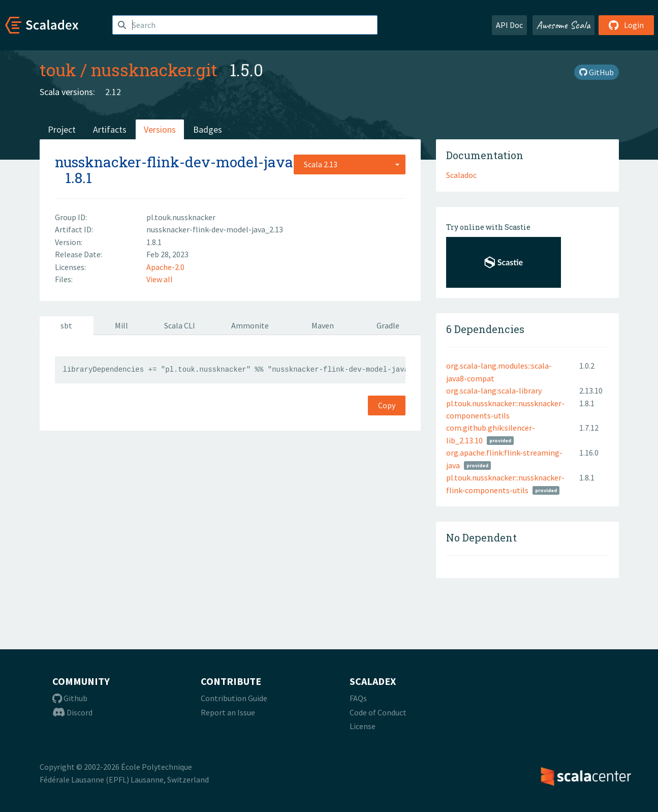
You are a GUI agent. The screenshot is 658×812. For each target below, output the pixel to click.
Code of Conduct (378, 712)
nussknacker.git (154, 70)
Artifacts (110, 129)
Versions (160, 129)
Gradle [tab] (388, 325)
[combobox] (350, 164)
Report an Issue (228, 712)
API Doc (509, 25)
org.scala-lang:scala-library (494, 390)
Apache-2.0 (165, 267)
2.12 (113, 92)
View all (160, 279)
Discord (72, 712)
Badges (208, 129)
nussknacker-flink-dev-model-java (174, 162)
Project (62, 129)
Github (70, 698)
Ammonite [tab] (250, 325)
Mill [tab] (121, 325)
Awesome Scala (563, 25)
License (363, 726)
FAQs (358, 698)
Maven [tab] (323, 325)
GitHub (597, 72)
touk (58, 70)
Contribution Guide (234, 698)
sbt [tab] (66, 325)
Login (626, 25)
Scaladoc (461, 175)
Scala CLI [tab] (180, 325)
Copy (387, 405)
